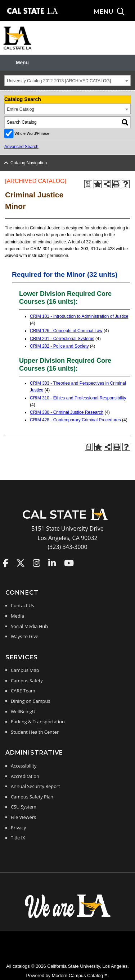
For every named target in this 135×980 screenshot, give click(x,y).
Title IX (18, 838)
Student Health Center (35, 732)
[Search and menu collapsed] (114, 12)
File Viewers (23, 817)
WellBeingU (23, 711)
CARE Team (23, 691)
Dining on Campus (30, 701)
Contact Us (22, 605)
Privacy (18, 828)
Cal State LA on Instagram (37, 563)
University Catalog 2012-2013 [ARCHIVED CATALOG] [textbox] (59, 81)
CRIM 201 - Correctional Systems (62, 339)
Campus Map (25, 670)
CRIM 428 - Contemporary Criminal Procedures (75, 420)
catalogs (21, 966)
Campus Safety (27, 681)
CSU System (24, 807)
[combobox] (67, 81)
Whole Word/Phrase (32, 133)
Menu (22, 63)
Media (17, 616)
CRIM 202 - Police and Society (59, 346)
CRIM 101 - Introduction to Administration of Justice (79, 316)
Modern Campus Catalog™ (80, 976)
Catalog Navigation (29, 163)
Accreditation (25, 776)
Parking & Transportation (38, 722)
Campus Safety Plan (32, 797)
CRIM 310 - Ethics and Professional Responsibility (78, 398)
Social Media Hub (29, 626)
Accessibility (24, 766)
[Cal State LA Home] (68, 519)
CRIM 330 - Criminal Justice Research (67, 412)
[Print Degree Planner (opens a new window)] (88, 184)
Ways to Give (24, 636)
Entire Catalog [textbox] (21, 109)
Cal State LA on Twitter (21, 563)
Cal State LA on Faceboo (6, 563)
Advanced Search (21, 147)
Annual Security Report (35, 786)
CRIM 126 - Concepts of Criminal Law (66, 331)
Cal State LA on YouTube (69, 563)
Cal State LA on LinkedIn (52, 563)
